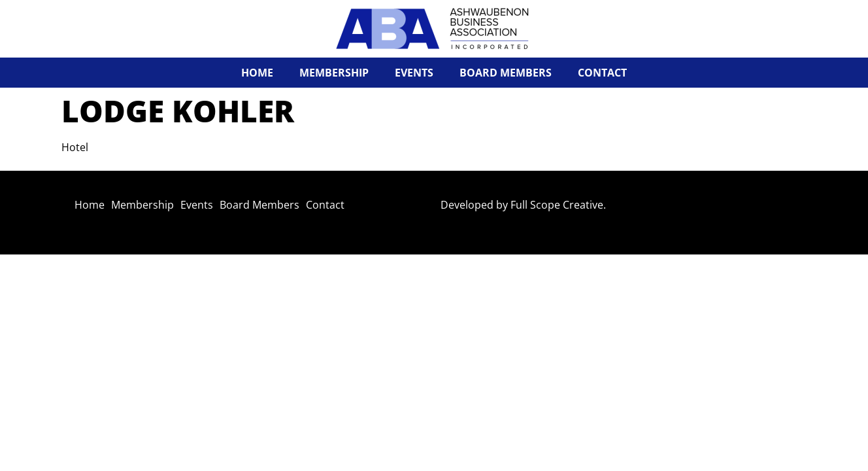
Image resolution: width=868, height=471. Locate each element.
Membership (334, 73)
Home (257, 73)
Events (414, 73)
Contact (602, 73)
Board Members (506, 73)
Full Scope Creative (557, 205)
